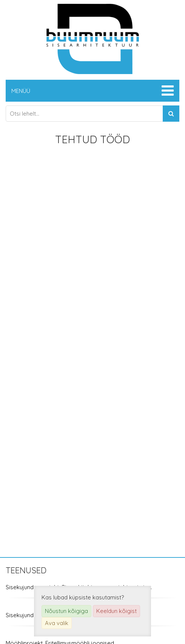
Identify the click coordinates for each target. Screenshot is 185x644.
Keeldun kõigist (116, 611)
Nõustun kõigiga (66, 611)
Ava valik (57, 623)
